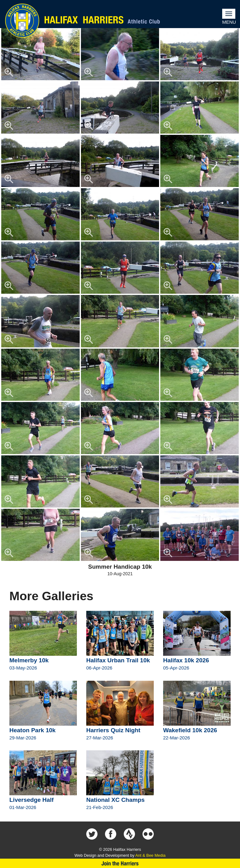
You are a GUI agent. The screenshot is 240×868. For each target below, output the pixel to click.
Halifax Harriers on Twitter (92, 834)
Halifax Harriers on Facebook (111, 834)
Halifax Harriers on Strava (129, 834)
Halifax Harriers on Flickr (148, 834)
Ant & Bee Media (150, 855)
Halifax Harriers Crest (22, 21)
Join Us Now (120, 863)
